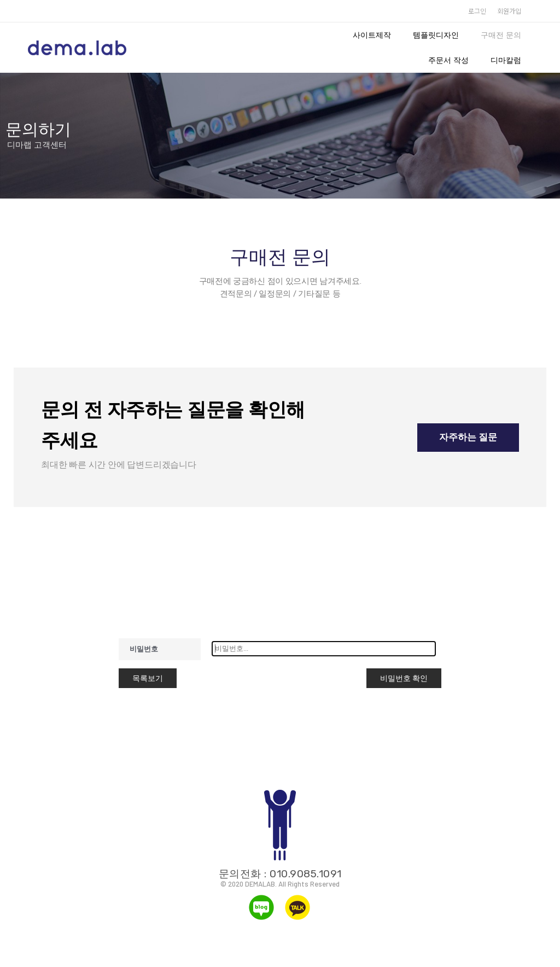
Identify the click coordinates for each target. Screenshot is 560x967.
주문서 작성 (448, 60)
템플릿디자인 (436, 35)
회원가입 (509, 11)
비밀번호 (144, 649)
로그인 (477, 11)
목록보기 (148, 678)
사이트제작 (372, 35)
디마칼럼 (506, 60)
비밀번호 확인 (404, 678)
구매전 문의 (501, 35)
